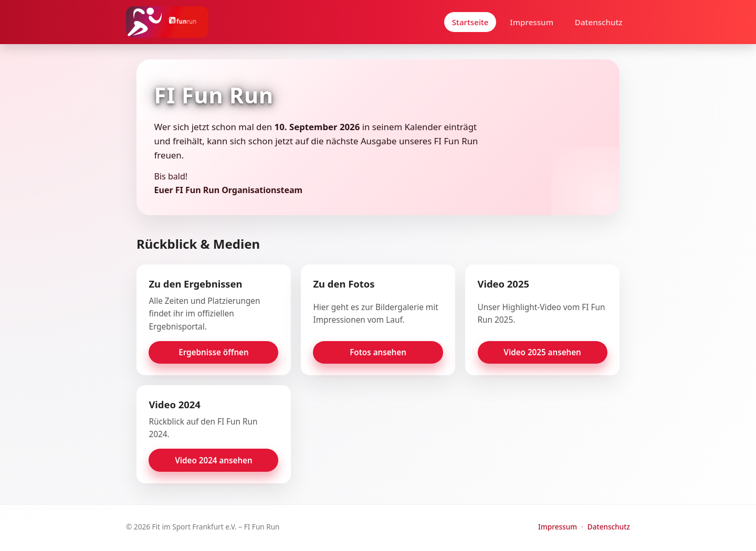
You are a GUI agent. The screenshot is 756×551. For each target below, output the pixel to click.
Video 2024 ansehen (214, 460)
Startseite (470, 22)
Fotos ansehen (378, 352)
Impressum (532, 22)
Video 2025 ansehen (542, 352)
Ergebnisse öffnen (213, 352)
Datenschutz (599, 22)
